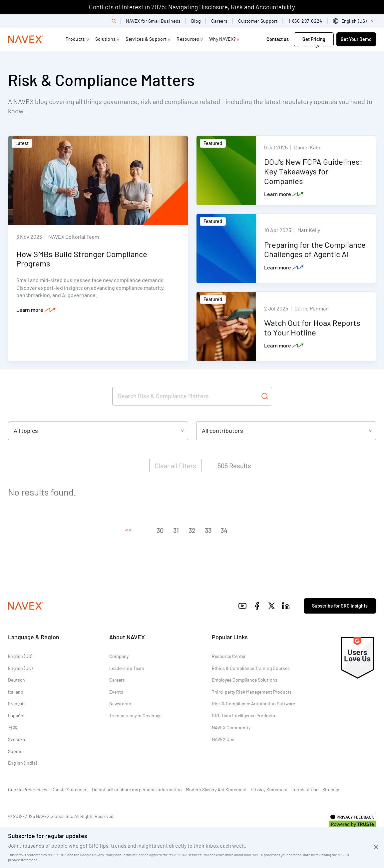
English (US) (20, 656)
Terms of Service (135, 855)
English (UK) (20, 668)
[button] (128, 530)
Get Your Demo (356, 39)
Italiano (16, 692)
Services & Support (146, 39)
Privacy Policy (103, 855)
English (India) (22, 763)
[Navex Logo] (26, 39)
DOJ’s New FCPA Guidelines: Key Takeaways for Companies (313, 171)
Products (75, 39)
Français (17, 703)
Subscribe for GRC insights (340, 606)
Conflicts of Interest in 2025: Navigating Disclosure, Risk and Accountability (192, 7)
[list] (355, 21)
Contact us (278, 39)
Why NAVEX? (222, 39)
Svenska (16, 739)
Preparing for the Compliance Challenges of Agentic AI (315, 249)
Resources (188, 39)
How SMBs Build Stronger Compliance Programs (82, 259)
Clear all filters (175, 466)
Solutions (106, 39)
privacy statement (22, 860)
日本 (13, 727)
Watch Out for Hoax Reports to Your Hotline (312, 327)
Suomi (15, 751)
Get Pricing (314, 39)
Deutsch (16, 680)
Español (16, 715)
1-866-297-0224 (305, 21)
